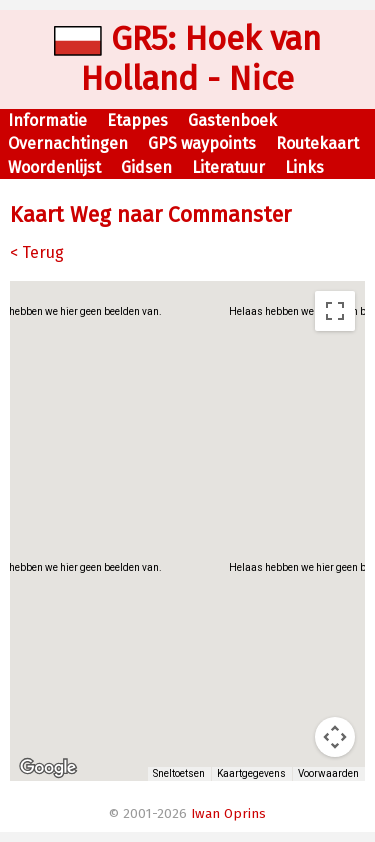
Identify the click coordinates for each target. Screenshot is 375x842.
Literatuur (228, 167)
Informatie (47, 120)
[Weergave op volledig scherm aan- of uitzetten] (335, 311)
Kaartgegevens (251, 773)
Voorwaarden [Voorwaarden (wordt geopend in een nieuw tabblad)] (328, 773)
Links (304, 167)
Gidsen (146, 167)
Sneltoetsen (179, 773)
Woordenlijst (54, 167)
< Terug (37, 252)
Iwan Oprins (228, 814)
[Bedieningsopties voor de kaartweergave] (335, 737)
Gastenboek (232, 120)
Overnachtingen (68, 143)
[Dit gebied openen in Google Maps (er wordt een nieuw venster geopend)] (48, 768)
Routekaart (317, 143)
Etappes (137, 120)
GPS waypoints (202, 143)
